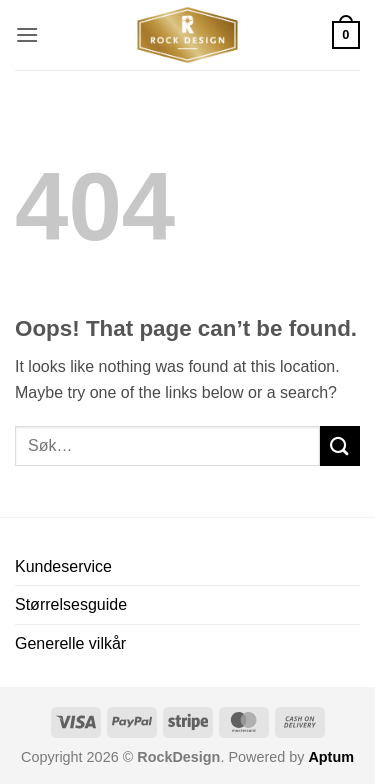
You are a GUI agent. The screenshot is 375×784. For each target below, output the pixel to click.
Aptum (331, 757)
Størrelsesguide (71, 604)
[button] (27, 34)
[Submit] (340, 445)
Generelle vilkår (70, 643)
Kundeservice (63, 566)
